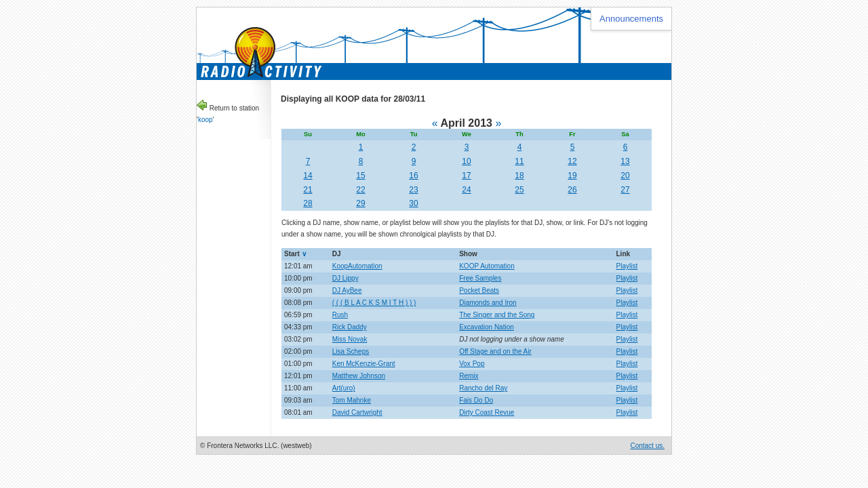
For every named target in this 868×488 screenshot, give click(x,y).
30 (413, 203)
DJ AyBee (347, 290)
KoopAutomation (357, 266)
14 (308, 176)
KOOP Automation (487, 266)
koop (205, 120)
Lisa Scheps (351, 351)
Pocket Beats (479, 290)
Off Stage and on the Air (495, 351)
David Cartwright (357, 412)
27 (625, 190)
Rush (340, 315)
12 (572, 161)
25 (519, 190)
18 (519, 176)
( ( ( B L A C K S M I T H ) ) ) (374, 303)
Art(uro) (344, 388)
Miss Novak (350, 339)
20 (625, 176)
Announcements (631, 19)
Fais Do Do (476, 400)
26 (572, 190)
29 (360, 203)
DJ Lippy (346, 278)
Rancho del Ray (483, 388)
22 (360, 190)
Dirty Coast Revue (487, 412)
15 (360, 176)
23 (413, 190)
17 (466, 176)
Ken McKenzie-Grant (364, 364)
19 (572, 176)
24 (466, 190)
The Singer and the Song (497, 315)
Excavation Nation (487, 327)
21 (308, 190)
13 (625, 161)
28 (308, 203)
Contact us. (647, 446)
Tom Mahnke (352, 400)
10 (466, 161)
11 (519, 161)
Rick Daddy (350, 327)
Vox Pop (472, 364)
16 (413, 176)
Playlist (627, 266)
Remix (469, 376)
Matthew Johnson (359, 376)
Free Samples (480, 278)
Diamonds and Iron (488, 303)
